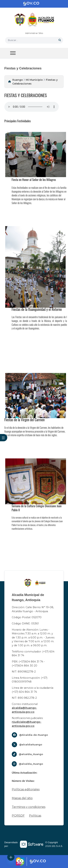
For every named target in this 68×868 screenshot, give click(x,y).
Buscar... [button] (13, 40)
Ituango (18, 80)
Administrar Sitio (34, 33)
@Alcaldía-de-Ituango (34, 735)
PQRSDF (18, 816)
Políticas (35, 816)
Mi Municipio (34, 80)
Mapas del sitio (22, 798)
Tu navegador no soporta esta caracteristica (32, 107)
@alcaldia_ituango (31, 754)
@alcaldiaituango (31, 744)
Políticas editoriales (26, 789)
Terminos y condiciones (29, 807)
